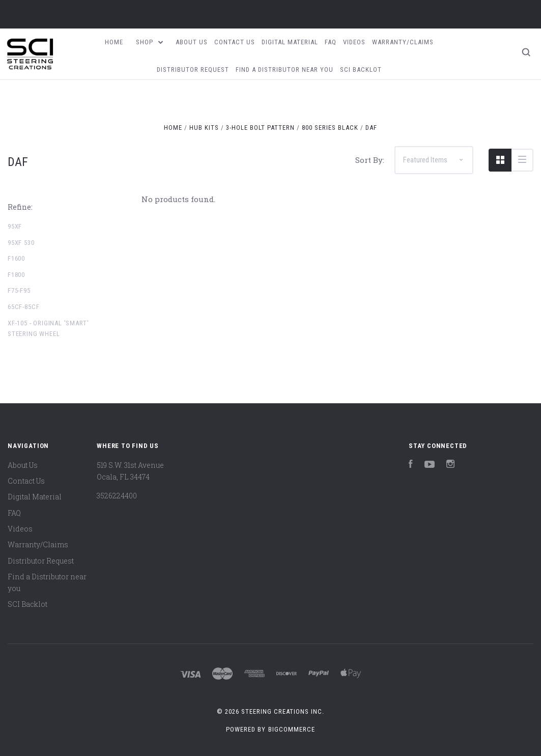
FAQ (331, 42)
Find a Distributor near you (284, 69)
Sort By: (370, 160)
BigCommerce (292, 729)
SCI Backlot (361, 69)
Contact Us (235, 42)
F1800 (16, 275)
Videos (354, 42)
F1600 (16, 258)
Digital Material (290, 42)
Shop (150, 42)
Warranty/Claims (403, 42)
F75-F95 (19, 290)
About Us (192, 42)
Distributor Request (193, 69)
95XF (15, 226)
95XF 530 (21, 243)
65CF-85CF (23, 307)
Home (114, 42)
